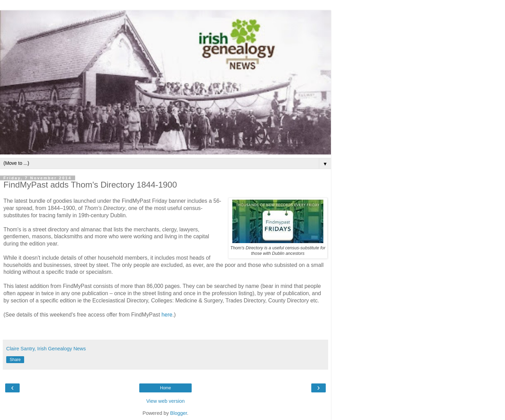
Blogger (179, 413)
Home (165, 388)
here (167, 315)
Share (15, 360)
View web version (165, 401)
